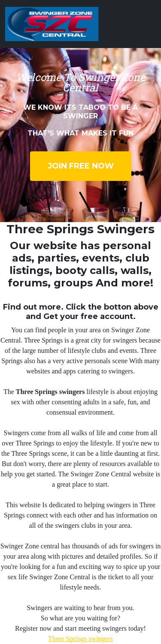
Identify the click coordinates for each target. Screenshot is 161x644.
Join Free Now (81, 166)
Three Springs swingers (80, 639)
